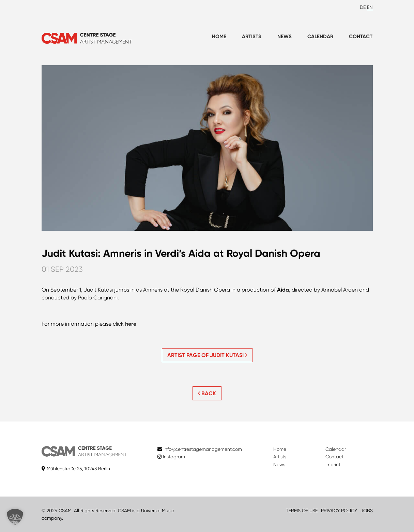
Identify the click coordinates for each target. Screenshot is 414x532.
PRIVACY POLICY (339, 511)
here (131, 324)
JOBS (367, 511)
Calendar (320, 36)
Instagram (171, 457)
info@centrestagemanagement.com (203, 449)
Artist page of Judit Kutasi (207, 355)
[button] (15, 517)
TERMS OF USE (302, 511)
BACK (207, 393)
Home (219, 36)
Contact (361, 36)
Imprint (333, 464)
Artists (252, 36)
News (285, 36)
